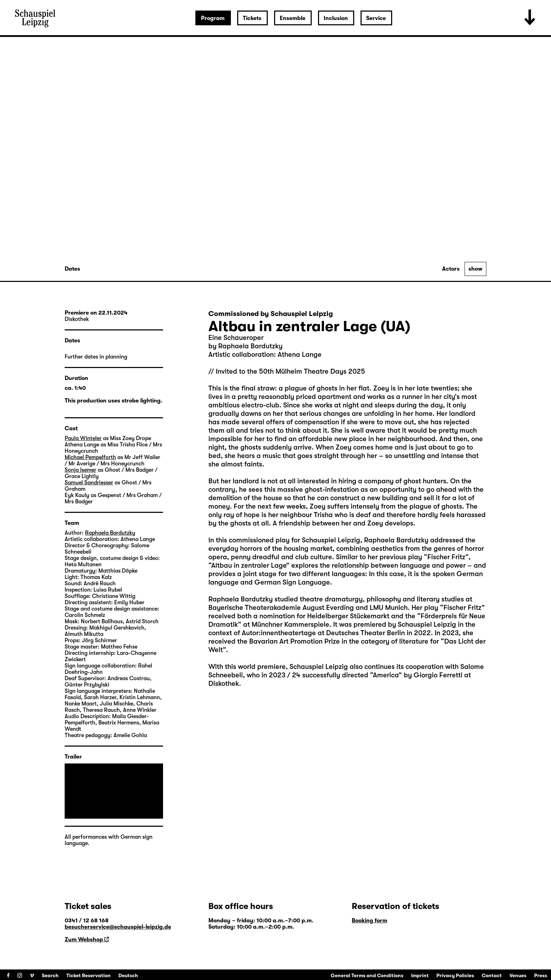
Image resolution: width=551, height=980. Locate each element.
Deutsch (128, 975)
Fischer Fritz (446, 557)
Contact (492, 975)
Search (50, 975)
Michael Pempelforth (90, 457)
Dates (72, 269)
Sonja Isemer (80, 470)
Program (213, 18)
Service (376, 18)
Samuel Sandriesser (89, 483)
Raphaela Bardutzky (110, 533)
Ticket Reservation (89, 975)
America (386, 675)
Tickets (252, 18)
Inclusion (336, 18)
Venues (518, 975)
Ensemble (293, 18)
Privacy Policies (455, 975)
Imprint (420, 975)
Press (541, 975)
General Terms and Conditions (367, 975)
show (475, 269)
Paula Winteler (83, 438)
